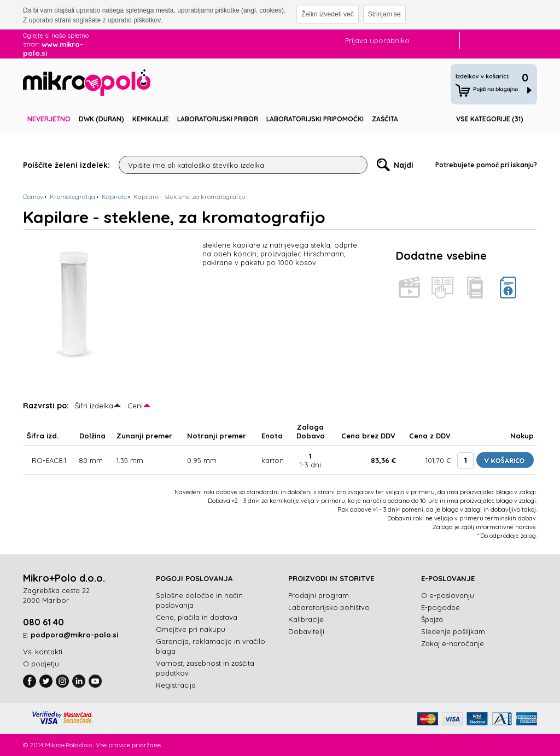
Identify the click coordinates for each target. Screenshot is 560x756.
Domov (33, 197)
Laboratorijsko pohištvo (329, 607)
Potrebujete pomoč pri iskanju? (486, 165)
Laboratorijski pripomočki (315, 119)
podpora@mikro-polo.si (74, 635)
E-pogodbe (441, 607)
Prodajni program (319, 595)
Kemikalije (151, 119)
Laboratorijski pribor (218, 119)
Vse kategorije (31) (490, 119)
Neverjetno (49, 119)
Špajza (432, 619)
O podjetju (41, 664)
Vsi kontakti (43, 652)
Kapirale (114, 197)
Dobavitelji (306, 631)
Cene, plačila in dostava (197, 617)
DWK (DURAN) (101, 119)
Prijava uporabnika (377, 40)
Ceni (135, 406)
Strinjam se (384, 14)
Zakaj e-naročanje (453, 643)
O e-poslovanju (448, 595)
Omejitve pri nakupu (191, 629)
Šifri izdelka (94, 406)
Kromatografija (72, 197)
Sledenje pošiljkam (453, 631)
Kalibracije (306, 619)
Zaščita (385, 119)
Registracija (176, 685)
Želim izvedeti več (327, 14)
